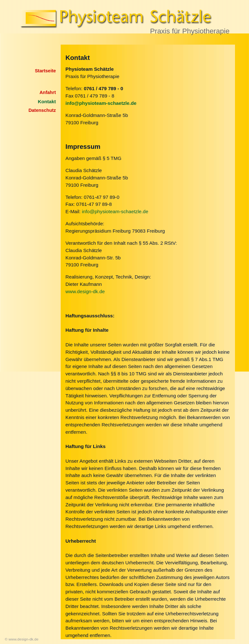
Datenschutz (42, 110)
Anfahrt (48, 92)
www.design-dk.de (85, 291)
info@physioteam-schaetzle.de (115, 211)
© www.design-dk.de (22, 639)
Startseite (45, 71)
